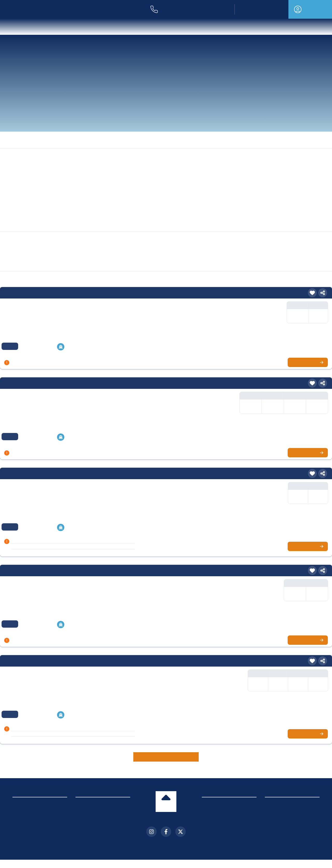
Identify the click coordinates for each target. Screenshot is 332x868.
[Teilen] (323, 293)
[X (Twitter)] (181, 832)
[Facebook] (166, 832)
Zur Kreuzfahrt (309, 362)
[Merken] (312, 293)
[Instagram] (151, 832)
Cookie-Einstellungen (30, 826)
